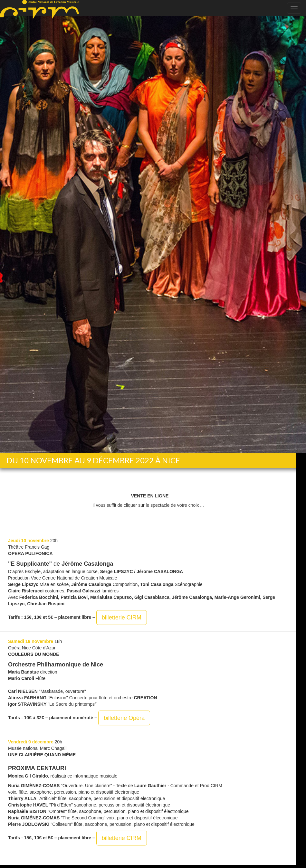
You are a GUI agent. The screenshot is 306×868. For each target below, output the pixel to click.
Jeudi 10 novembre (29, 541)
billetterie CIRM (122, 618)
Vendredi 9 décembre (31, 742)
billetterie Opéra (124, 718)
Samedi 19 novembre (31, 641)
